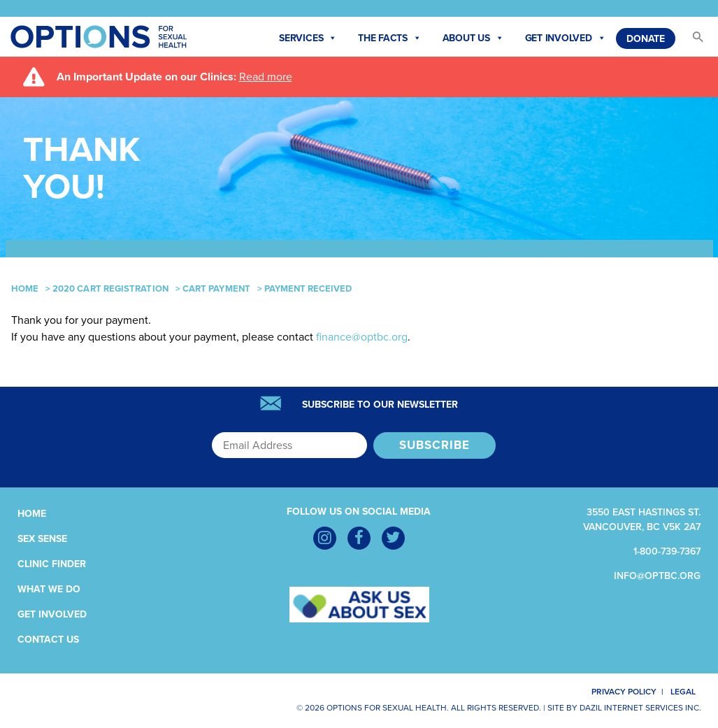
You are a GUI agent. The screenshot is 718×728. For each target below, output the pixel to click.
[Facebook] (359, 538)
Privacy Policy (616, 692)
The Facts (390, 38)
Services (308, 38)
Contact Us (48, 640)
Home (25, 289)
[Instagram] (325, 538)
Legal (689, 692)
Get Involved (566, 38)
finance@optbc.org (362, 337)
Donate (646, 39)
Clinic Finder (52, 564)
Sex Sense (42, 539)
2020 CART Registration (110, 289)
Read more (266, 77)
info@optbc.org (657, 576)
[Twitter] (393, 538)
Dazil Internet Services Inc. (640, 708)
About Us (473, 38)
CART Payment (216, 289)
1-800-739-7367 (667, 551)
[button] (691, 40)
